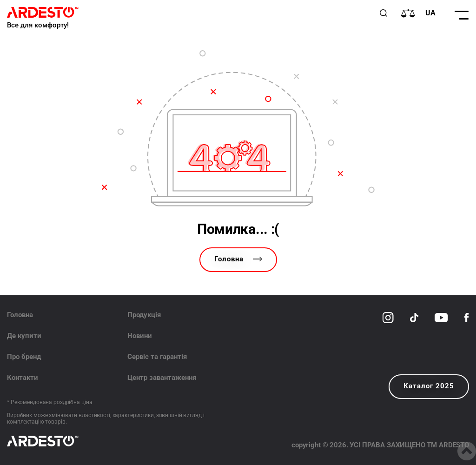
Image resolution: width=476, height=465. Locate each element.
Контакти (23, 378)
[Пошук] (383, 13)
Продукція (144, 315)
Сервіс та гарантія (157, 357)
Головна (238, 259)
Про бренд (24, 357)
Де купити (24, 336)
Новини (140, 336)
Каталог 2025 (429, 386)
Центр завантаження (162, 378)
